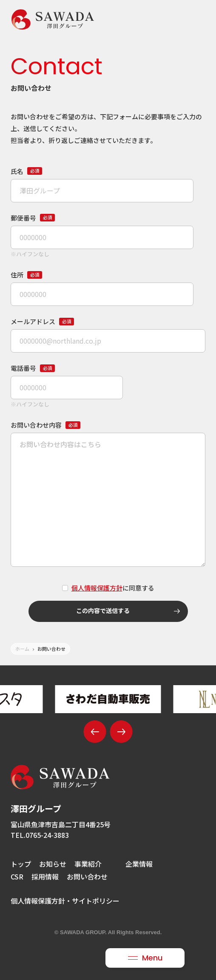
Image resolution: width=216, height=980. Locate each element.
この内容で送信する (128, 611)
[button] (95, 732)
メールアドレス (42, 321)
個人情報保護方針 (97, 588)
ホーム (22, 649)
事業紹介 (88, 864)
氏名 (26, 171)
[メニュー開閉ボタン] (145, 958)
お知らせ (53, 864)
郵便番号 (33, 218)
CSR (17, 876)
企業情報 (139, 864)
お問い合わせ (87, 876)
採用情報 (45, 876)
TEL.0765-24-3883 (40, 835)
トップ (21, 864)
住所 (26, 275)
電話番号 (33, 368)
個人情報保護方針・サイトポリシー (65, 901)
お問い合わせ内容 (45, 425)
